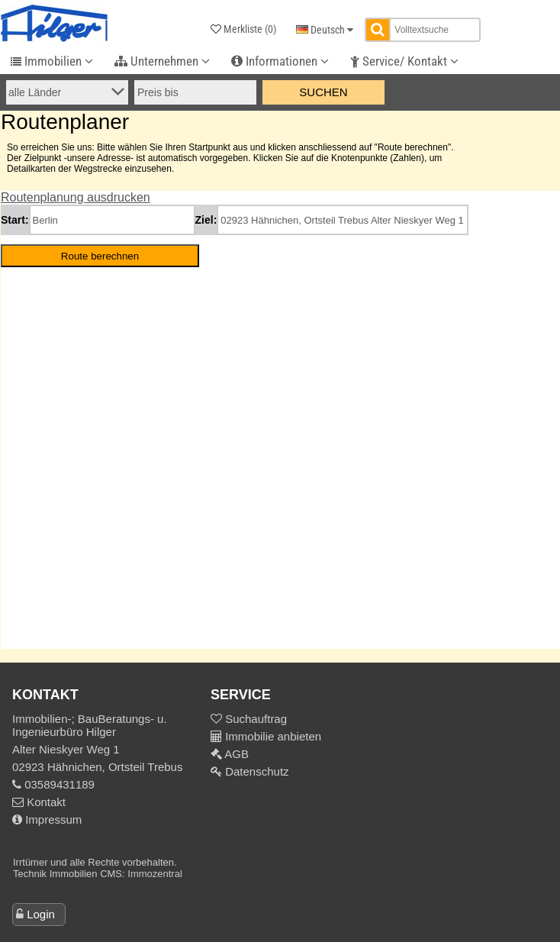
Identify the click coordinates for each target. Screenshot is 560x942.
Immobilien (52, 61)
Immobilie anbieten (273, 736)
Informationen (280, 61)
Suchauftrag (254, 719)
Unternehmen (162, 61)
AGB (235, 754)
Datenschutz (256, 771)
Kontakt (39, 802)
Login (41, 914)
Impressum (47, 819)
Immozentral (155, 874)
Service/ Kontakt (404, 61)
